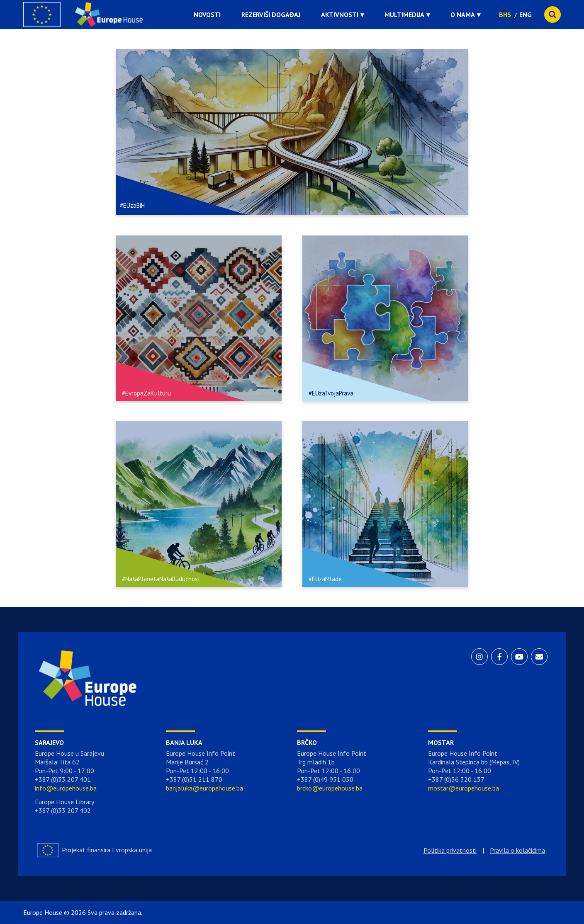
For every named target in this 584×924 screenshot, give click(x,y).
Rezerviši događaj (271, 15)
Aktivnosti (340, 15)
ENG (526, 15)
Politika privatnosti (450, 850)
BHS (505, 15)
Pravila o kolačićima (517, 850)
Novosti (207, 15)
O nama (463, 15)
